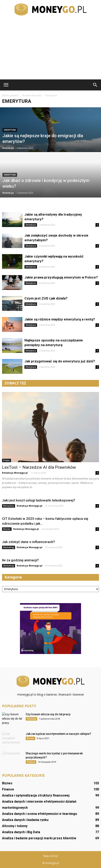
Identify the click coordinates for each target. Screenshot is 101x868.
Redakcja (8, 148)
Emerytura (10, 130)
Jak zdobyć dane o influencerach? (29, 542)
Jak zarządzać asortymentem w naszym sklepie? (58, 734)
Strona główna (10, 95)
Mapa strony (51, 856)
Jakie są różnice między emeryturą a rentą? (60, 319)
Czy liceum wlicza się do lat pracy (48, 714)
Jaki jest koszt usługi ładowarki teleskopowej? (39, 500)
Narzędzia (9, 506)
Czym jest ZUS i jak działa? (46, 298)
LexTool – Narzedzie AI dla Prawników (39, 467)
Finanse (31, 762)
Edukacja (31, 719)
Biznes (7, 529)
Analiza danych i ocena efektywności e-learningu (40, 814)
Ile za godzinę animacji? (20, 560)
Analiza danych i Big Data (21, 832)
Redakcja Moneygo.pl (15, 473)
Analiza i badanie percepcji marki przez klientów (39, 838)
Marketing (9, 547)
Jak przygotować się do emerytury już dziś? (60, 361)
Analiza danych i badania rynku (25, 820)
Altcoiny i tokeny (15, 826)
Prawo (7, 460)
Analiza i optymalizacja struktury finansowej (36, 795)
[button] (95, 85)
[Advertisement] (50, 49)
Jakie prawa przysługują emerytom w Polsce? (61, 277)
